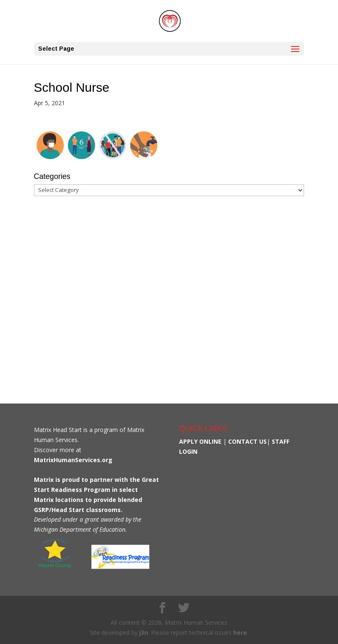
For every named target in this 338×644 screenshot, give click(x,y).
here (240, 632)
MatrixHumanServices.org (73, 460)
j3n (144, 632)
